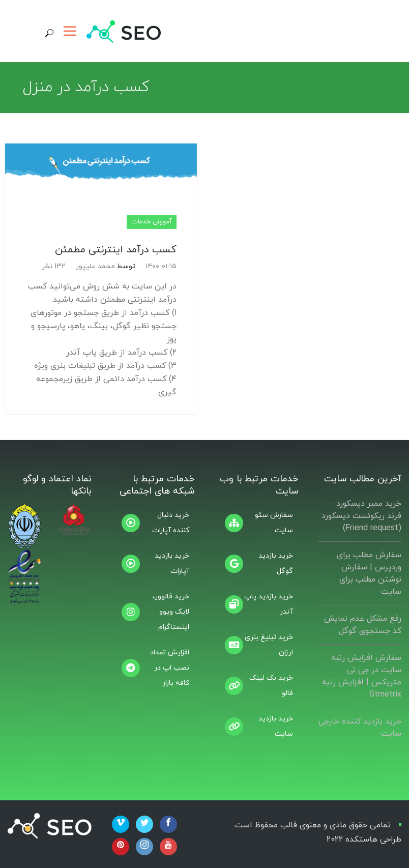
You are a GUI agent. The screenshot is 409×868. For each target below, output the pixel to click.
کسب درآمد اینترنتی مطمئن (116, 250)
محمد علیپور (95, 266)
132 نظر (54, 266)
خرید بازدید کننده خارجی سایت (360, 728)
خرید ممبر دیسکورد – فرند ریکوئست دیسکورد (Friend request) (361, 516)
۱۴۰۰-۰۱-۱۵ (161, 266)
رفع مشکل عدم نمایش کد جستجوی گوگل (363, 625)
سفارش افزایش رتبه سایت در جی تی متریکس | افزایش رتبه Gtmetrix (362, 676)
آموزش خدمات (152, 222)
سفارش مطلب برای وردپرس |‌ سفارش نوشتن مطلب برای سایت (369, 573)
